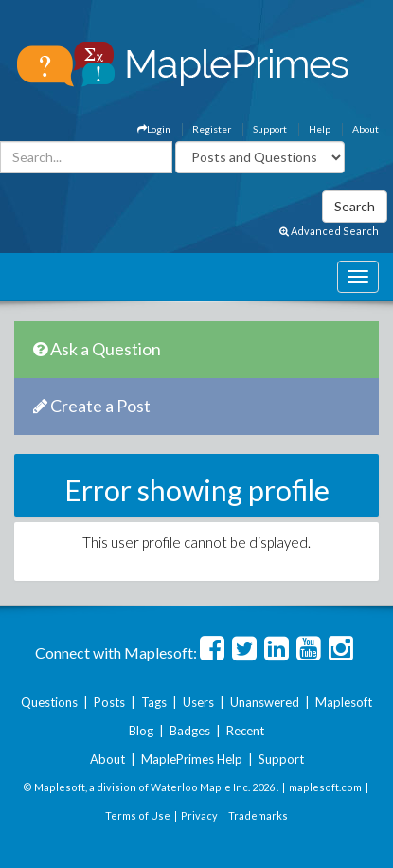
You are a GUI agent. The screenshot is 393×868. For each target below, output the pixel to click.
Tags (154, 702)
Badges (190, 731)
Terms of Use (138, 815)
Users (198, 702)
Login (154, 129)
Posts (109, 702)
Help (320, 129)
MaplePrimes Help (192, 759)
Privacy (199, 815)
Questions (49, 702)
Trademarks (258, 815)
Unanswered (265, 702)
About (366, 129)
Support (270, 129)
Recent (245, 731)
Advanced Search (329, 231)
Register (212, 129)
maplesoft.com (325, 787)
